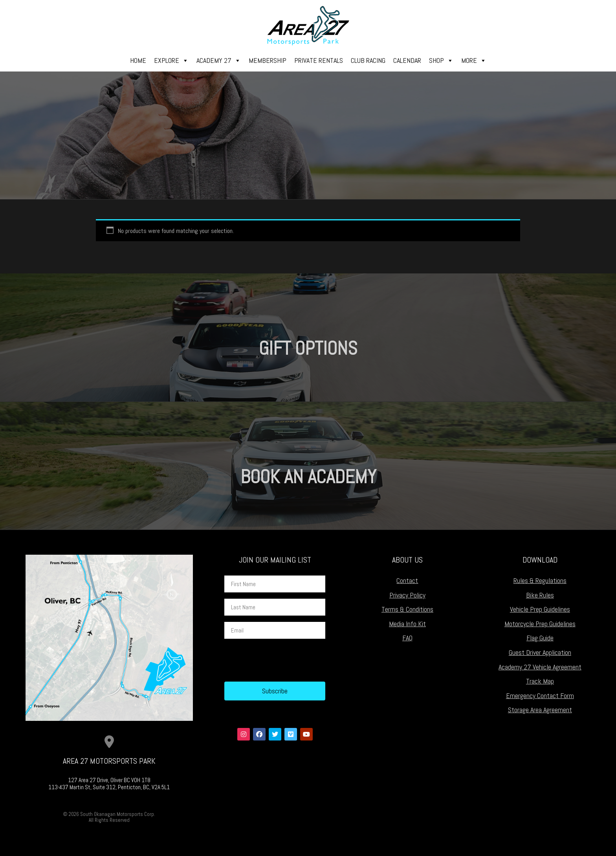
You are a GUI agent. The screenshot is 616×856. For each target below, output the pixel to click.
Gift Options (308, 348)
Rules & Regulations (540, 580)
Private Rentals (319, 60)
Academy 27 (219, 60)
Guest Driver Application (540, 652)
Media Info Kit (407, 624)
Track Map (540, 681)
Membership (268, 60)
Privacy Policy (407, 595)
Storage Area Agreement (540, 710)
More (474, 60)
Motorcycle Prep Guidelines (540, 624)
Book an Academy (308, 477)
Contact (407, 580)
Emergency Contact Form (540, 696)
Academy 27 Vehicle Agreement (540, 667)
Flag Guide (540, 638)
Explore (171, 60)
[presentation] (284, 660)
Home (138, 60)
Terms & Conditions (407, 609)
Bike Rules (540, 595)
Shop (441, 60)
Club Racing (368, 60)
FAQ (407, 638)
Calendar (407, 60)
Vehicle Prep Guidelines (540, 609)
